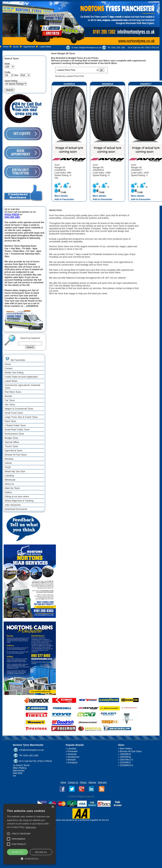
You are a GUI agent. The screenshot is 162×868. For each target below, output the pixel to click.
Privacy (83, 782)
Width (7, 64)
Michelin (72, 760)
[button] (30, 858)
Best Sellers (126, 749)
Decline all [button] (41, 852)
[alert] (30, 834)
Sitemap (92, 782)
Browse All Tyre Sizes (131, 751)
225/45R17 (125, 762)
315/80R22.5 (126, 765)
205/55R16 (125, 757)
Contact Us (73, 782)
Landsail (72, 749)
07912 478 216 (152, 48)
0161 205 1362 (118, 48)
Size (16, 75)
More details (61, 196)
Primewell (73, 751)
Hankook (72, 754)
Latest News (45, 47)
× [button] (53, 807)
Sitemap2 (102, 782)
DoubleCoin (74, 757)
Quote (16, 47)
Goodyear (73, 762)
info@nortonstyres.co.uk (90, 48)
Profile (7, 72)
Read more (31, 827)
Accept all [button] (17, 852)
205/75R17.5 (126, 760)
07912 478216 (12, 214)
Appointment (29, 47)
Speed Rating (11, 81)
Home (6, 47)
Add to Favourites (64, 199)
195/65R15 (125, 754)
